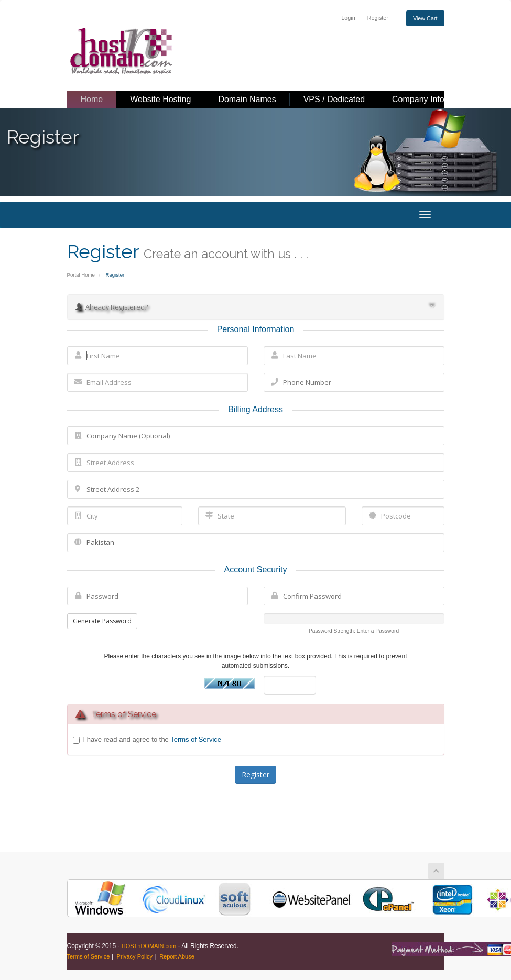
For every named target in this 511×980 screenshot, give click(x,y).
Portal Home (81, 275)
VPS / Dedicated (334, 99)
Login (348, 18)
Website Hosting (160, 99)
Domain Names (247, 99)
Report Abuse (177, 956)
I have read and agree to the (153, 740)
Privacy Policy (135, 956)
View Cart (425, 18)
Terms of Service (196, 739)
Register (378, 18)
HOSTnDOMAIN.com (149, 946)
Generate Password (102, 621)
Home (92, 99)
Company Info (418, 99)
